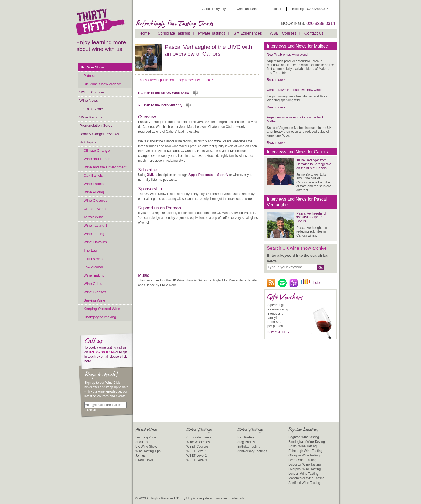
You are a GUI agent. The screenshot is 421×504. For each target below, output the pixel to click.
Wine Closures (95, 200)
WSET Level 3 (197, 460)
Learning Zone (91, 109)
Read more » (276, 80)
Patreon (90, 76)
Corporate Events (199, 437)
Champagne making (100, 317)
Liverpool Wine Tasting (305, 469)
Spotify (223, 175)
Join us (140, 456)
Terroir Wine (93, 217)
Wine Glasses (95, 292)
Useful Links (144, 460)
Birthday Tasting (249, 447)
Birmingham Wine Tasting (307, 442)
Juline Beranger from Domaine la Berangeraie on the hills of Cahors (314, 164)
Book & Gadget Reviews (99, 134)
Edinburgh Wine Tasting (305, 451)
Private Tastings (212, 33)
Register (90, 410)
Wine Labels (94, 184)
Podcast (275, 9)
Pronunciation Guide (96, 126)
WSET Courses (92, 92)
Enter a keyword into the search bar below (298, 258)
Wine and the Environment (105, 167)
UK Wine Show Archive (102, 84)
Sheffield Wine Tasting (304, 483)
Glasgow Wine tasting (304, 455)
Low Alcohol (93, 267)
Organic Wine (95, 209)
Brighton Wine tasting (304, 437)
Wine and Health (97, 159)
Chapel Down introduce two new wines (295, 90)
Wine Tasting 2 (95, 234)
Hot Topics (88, 142)
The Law (90, 250)
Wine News (89, 101)
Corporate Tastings (174, 33)
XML (150, 175)
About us (142, 442)
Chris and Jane (248, 9)
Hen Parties (246, 437)
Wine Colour (94, 284)
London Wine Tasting (303, 474)
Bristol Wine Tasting (302, 446)
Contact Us (314, 33)
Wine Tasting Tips (148, 451)
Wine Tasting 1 (95, 225)
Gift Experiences (248, 33)
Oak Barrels (93, 175)
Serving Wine (94, 300)
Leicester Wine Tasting (305, 465)
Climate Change (97, 151)
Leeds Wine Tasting (302, 460)
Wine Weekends (198, 442)
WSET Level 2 (197, 456)
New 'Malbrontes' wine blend (287, 55)
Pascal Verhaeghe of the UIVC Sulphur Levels (311, 217)
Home (144, 33)
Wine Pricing (94, 192)
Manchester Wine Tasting (306, 478)
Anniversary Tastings (252, 451)
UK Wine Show (92, 67)
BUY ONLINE (279, 332)
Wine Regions (91, 117)
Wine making (94, 275)
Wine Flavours (95, 242)
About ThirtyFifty (214, 9)
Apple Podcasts (201, 175)
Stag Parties (246, 442)
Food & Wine (94, 259)
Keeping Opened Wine (102, 309)
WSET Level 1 (197, 451)
